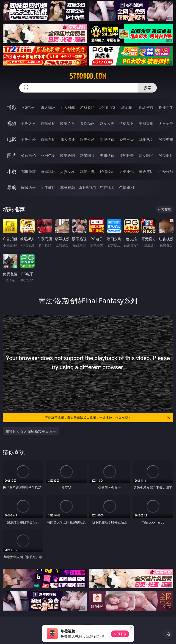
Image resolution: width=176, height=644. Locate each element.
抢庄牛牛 (166, 107)
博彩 (12, 107)
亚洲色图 (48, 156)
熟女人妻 (107, 123)
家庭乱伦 (48, 172)
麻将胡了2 (107, 107)
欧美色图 (68, 156)
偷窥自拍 (28, 156)
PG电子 (28, 107)
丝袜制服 (126, 123)
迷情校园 (107, 172)
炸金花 (126, 107)
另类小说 (126, 172)
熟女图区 (146, 156)
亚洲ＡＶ (28, 123)
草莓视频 (68, 188)
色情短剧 (126, 188)
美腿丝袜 (107, 156)
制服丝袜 (107, 139)
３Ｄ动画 (87, 123)
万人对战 (68, 107)
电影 (12, 139)
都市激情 (28, 172)
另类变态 (166, 139)
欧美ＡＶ (68, 123)
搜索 (148, 88)
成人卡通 (68, 139)
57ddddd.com (88, 76)
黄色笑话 (146, 172)
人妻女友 (68, 172)
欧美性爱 (87, 139)
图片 (12, 155)
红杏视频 (107, 188)
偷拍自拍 (48, 139)
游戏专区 (87, 107)
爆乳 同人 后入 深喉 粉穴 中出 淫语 (31, 431)
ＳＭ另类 (166, 123)
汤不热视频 (87, 188)
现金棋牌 (146, 107)
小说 (12, 171)
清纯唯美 (126, 156)
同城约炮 (28, 188)
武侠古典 (87, 172)
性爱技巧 (166, 172)
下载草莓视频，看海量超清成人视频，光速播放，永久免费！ (108, 418)
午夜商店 (48, 188)
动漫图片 (87, 156)
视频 (12, 123)
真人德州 (48, 107)
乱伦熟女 (146, 139)
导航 (12, 187)
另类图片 (166, 156)
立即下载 (120, 634)
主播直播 (146, 123)
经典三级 (126, 139)
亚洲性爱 (28, 139)
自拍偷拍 (48, 123)
